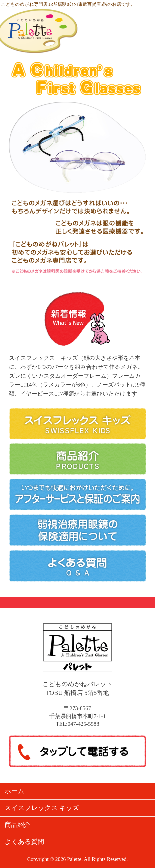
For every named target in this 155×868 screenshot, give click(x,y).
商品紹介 (18, 825)
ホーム (15, 791)
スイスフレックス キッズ (42, 808)
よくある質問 (24, 842)
